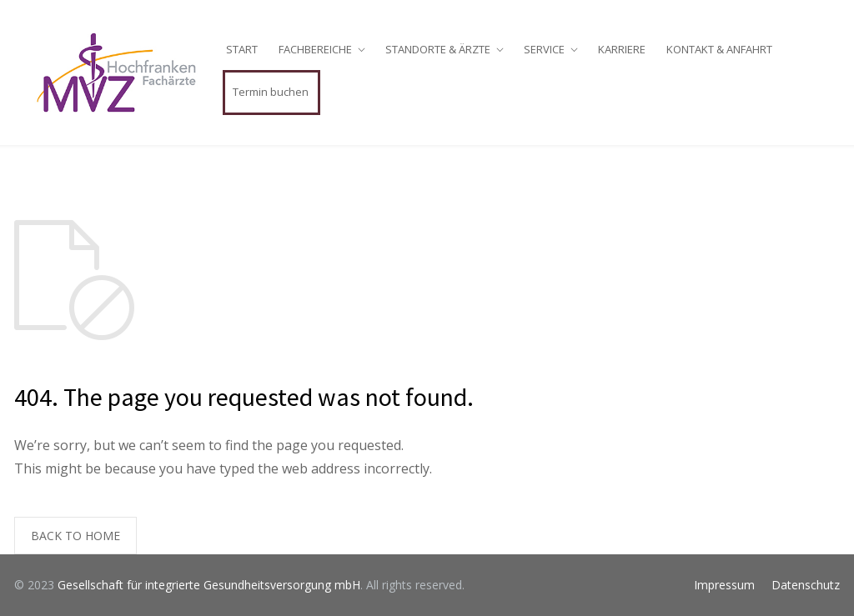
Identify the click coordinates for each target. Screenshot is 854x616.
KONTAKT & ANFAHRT (719, 49)
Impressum (724, 585)
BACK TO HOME (75, 536)
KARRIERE (622, 49)
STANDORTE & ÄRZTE (438, 49)
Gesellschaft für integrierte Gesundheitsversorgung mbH (209, 585)
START (242, 49)
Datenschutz (806, 585)
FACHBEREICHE (315, 49)
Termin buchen (271, 92)
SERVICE (544, 49)
